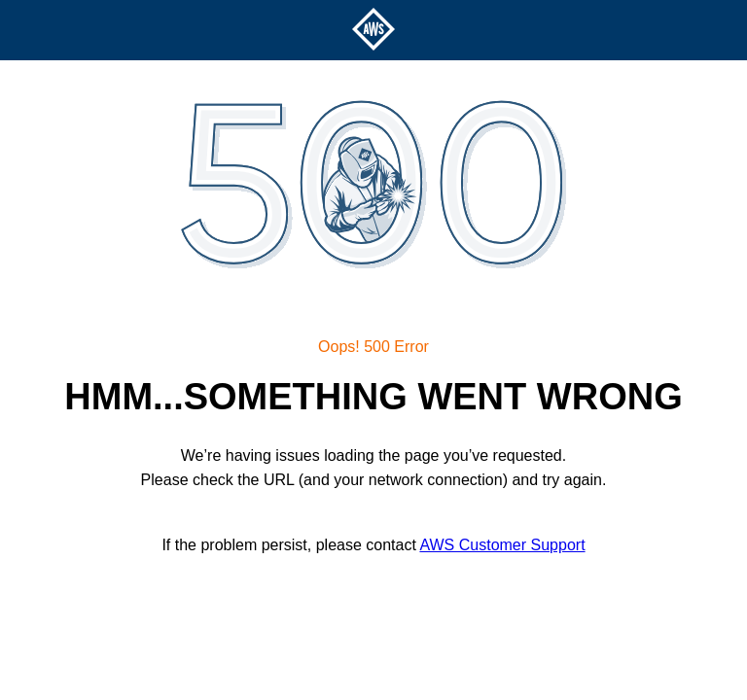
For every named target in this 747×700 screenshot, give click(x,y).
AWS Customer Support (502, 545)
